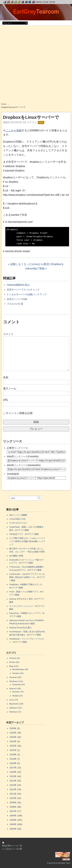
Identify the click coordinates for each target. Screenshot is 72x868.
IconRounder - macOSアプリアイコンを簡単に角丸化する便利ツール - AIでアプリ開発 (27, 577)
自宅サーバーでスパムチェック (23, 290)
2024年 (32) (15, 737)
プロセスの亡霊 (15, 304)
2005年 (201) (16, 820)
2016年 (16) (15, 772)
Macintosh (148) (16, 704)
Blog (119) (14, 666)
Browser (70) (18, 692)
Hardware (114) (16, 681)
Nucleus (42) (18, 673)
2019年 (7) (15, 759)
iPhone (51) (14, 662)
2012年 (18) (15, 789)
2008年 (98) (15, 807)
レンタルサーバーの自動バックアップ (27, 294)
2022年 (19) (15, 746)
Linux (41, 122)
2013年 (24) (15, 785)
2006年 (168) (16, 816)
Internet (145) (15, 688)
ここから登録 (14, 130)
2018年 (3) (15, 763)
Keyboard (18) (19, 684)
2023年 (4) (15, 741)
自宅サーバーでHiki (17, 299)
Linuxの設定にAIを (17, 519)
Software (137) (16, 708)
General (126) (15, 677)
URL (6, 400)
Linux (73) (14, 700)
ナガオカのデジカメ (18, 523)
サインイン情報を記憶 (19, 413)
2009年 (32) (15, 802)
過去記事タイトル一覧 (12, 846)
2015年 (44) (15, 776)
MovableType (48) (20, 669)
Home (4, 104)
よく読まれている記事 (12, 849)
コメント (8, 334)
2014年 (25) (15, 781)
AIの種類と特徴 (16, 556)
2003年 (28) (15, 829)
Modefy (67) (18, 696)
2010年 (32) (15, 798)
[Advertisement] (36, 65)
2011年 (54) (15, 794)
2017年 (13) (15, 768)
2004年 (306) (16, 824)
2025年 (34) (15, 733)
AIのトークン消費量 (18, 515)
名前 (6, 377)
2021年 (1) (15, 750)
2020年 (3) (15, 755)
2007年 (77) (15, 811)
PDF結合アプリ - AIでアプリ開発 (24, 534)
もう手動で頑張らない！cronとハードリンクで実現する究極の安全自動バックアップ (27, 541)
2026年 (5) (15, 728)
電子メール (10, 389)
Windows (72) (15, 712)
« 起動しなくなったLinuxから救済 (29, 264)
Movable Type (64, 863)
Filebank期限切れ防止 (18, 285)
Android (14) (15, 658)
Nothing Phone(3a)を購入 (20, 628)
